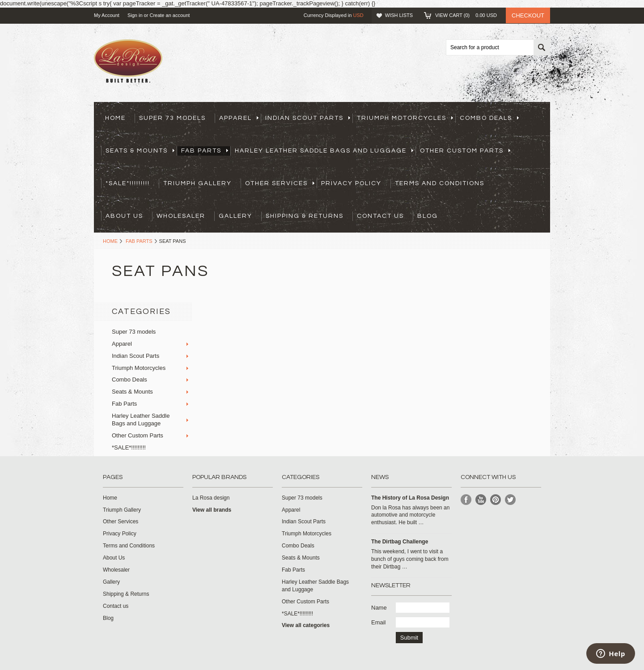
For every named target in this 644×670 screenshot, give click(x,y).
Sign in (135, 15)
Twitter (511, 500)
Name (379, 608)
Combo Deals (489, 118)
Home (110, 241)
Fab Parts (205, 151)
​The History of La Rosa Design (410, 498)
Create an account (169, 15)
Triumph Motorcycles (405, 118)
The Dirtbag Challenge (400, 542)
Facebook (466, 500)
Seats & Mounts (140, 151)
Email (379, 622)
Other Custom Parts (465, 151)
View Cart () (466, 15)
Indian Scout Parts (308, 118)
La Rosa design (211, 498)
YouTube (481, 500)
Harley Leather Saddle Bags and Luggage (324, 151)
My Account (107, 15)
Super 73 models (172, 118)
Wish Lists (399, 15)
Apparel (239, 118)
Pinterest (496, 500)
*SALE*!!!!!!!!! (128, 183)
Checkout (528, 15)
